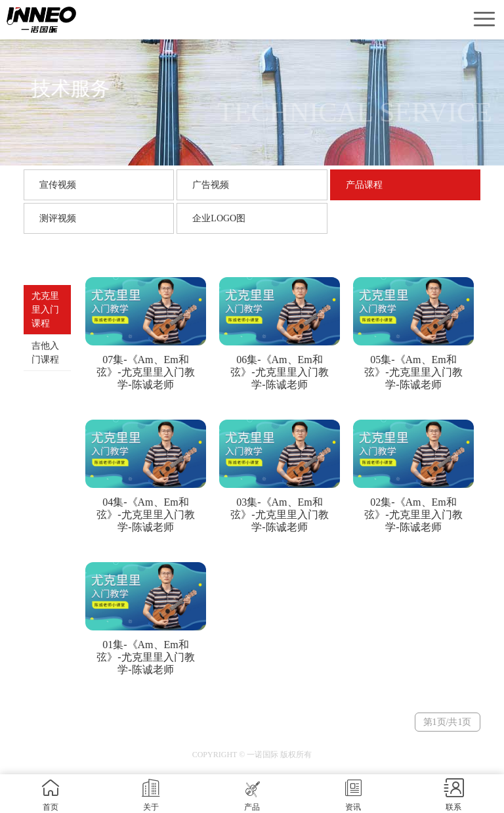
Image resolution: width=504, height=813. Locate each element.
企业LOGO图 (219, 218)
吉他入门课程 (45, 353)
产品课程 (364, 185)
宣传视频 (58, 185)
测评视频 (58, 218)
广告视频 (211, 185)
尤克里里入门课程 (45, 310)
